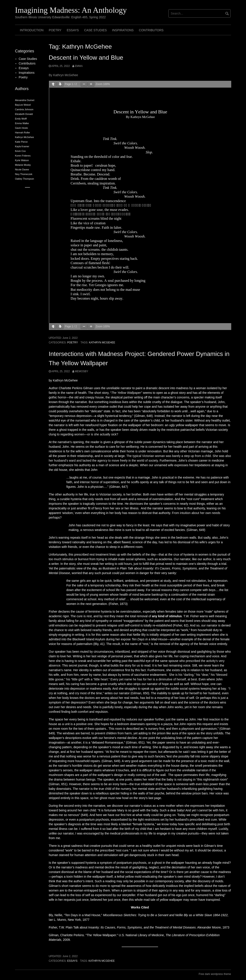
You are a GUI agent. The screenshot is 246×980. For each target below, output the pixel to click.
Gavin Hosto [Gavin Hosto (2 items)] (21, 128)
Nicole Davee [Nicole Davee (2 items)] (22, 169)
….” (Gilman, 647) (116, 487)
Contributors (151, 30)
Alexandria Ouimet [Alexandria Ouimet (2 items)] (25, 100)
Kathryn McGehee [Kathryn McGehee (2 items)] (24, 137)
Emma (79, 66)
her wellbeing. (130, 447)
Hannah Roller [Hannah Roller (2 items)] (22, 133)
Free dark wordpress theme (215, 974)
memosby (81, 371)
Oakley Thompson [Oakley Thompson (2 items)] (24, 179)
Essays (73, 30)
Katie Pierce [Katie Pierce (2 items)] (21, 142)
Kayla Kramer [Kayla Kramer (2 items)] (22, 146)
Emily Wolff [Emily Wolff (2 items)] (21, 119)
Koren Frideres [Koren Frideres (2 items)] (23, 156)
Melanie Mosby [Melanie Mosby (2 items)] (23, 165)
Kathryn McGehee (102, 343)
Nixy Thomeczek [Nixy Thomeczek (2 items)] (24, 174)
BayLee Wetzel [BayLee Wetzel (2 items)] (23, 105)
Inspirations (123, 30)
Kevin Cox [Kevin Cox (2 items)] (20, 151)
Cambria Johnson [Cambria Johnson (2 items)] (24, 109)
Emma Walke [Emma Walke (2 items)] (22, 123)
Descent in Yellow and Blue (86, 58)
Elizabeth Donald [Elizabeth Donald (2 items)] (24, 114)
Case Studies (96, 30)
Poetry (55, 30)
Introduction (32, 30)
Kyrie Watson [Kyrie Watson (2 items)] (22, 160)
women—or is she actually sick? (96, 434)
